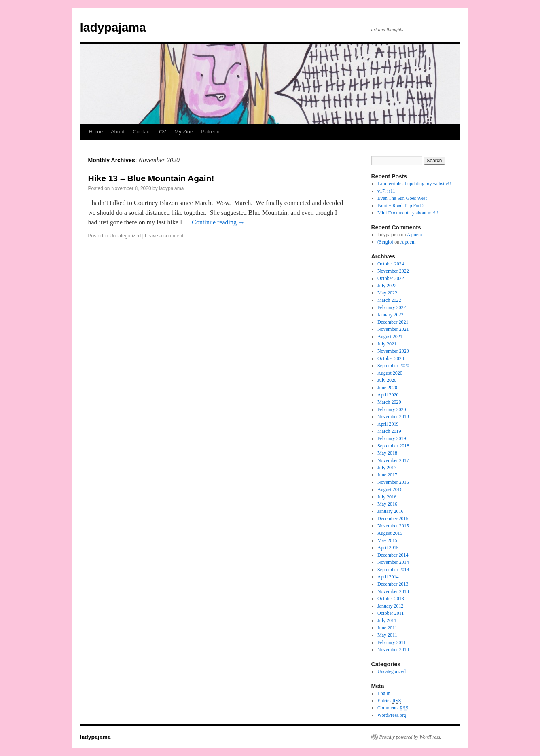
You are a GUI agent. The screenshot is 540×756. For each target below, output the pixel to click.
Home (96, 132)
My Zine (184, 132)
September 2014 (393, 570)
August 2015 (390, 533)
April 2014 (388, 577)
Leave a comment (164, 236)
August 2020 (390, 373)
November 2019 (393, 417)
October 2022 (391, 278)
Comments (393, 708)
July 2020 (387, 380)
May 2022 (387, 293)
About (118, 132)
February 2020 (392, 409)
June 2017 (387, 475)
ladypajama (113, 27)
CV (163, 132)
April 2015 (388, 548)
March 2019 (389, 431)
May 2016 (387, 504)
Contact (142, 132)
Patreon (210, 132)
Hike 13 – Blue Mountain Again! (151, 178)
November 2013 (393, 591)
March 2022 (389, 300)
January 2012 (390, 606)
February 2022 (392, 307)
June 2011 (387, 628)
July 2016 (387, 497)
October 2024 (391, 264)
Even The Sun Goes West (402, 198)
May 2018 (387, 453)
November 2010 (393, 650)
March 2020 (389, 402)
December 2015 (393, 519)
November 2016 (393, 482)
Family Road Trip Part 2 (401, 205)
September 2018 (393, 446)
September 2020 (393, 366)
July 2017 (387, 468)
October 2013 (391, 599)
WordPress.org (392, 715)
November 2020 (393, 351)
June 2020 (387, 388)
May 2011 (387, 635)
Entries (389, 701)
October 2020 (391, 358)
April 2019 (388, 424)
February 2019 (392, 438)
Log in (384, 693)
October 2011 (391, 613)
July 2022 (387, 286)
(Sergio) (385, 242)
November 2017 (393, 460)
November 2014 (393, 562)
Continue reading (218, 222)
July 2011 (387, 620)
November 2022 (393, 271)
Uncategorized (125, 236)
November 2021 (393, 329)
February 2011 (392, 642)
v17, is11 (386, 191)
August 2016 (390, 489)
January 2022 (390, 315)
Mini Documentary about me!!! (408, 213)
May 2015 (387, 540)
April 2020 (388, 395)
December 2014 (393, 555)
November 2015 (393, 526)
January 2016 (390, 511)
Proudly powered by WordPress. (411, 737)
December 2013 (393, 584)
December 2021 (393, 322)
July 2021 (387, 344)
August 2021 (390, 337)
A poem (415, 235)
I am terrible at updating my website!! (414, 184)
